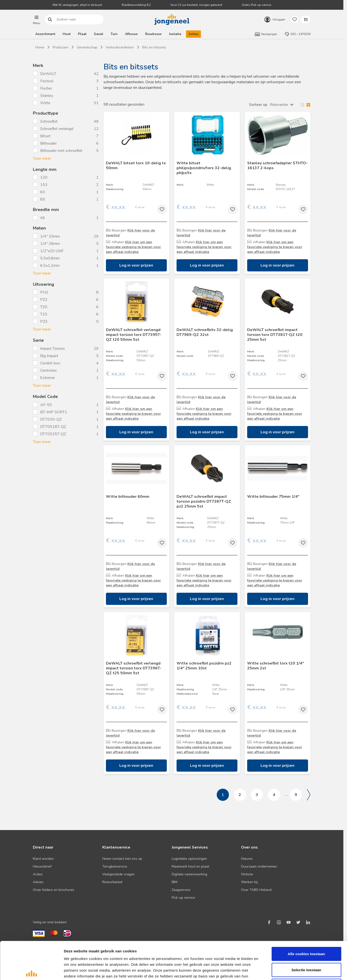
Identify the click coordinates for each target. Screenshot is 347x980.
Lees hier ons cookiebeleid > (107, 944)
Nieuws (247, 859)
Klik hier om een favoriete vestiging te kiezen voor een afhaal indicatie (133, 247)
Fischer (47, 88)
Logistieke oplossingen (189, 859)
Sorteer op (258, 105)
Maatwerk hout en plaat (190, 866)
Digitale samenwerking (189, 874)
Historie (247, 874)
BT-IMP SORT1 (54, 412)
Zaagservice (181, 890)
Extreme (47, 378)
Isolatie (175, 34)
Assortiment (45, 34)
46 (43, 218)
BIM (174, 882)
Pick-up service (183, 898)
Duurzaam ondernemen (259, 866)
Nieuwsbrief (42, 866)
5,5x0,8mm (50, 258)
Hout (67, 34)
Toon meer (42, 158)
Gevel (98, 34)
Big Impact (49, 356)
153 (44, 185)
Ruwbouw (153, 34)
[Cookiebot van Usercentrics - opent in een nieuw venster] (32, 971)
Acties (193, 34)
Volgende (309, 795)
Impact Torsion (52, 349)
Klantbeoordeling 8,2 (136, 5)
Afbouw (131, 34)
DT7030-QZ (51, 419)
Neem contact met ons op (122, 859)
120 (44, 177)
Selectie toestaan (306, 932)
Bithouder (48, 143)
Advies (38, 882)
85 (43, 199)
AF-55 (46, 405)
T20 (44, 307)
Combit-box (50, 363)
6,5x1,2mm (50, 266)
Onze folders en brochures (54, 890)
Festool (47, 81)
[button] (37, 19)
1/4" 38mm (50, 244)
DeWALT (49, 74)
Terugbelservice (115, 866)
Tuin (114, 34)
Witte (46, 103)
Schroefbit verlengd (57, 129)
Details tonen (263, 970)
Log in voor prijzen (136, 265)
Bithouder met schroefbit (61, 151)
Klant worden (43, 859)
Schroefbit (49, 121)
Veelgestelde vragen (118, 874)
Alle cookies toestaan (306, 916)
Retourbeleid (112, 882)
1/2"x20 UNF (52, 251)
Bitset (45, 136)
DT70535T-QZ (53, 434)
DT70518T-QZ (53, 427)
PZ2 (44, 300)
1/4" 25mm (50, 236)
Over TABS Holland (256, 890)
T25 (44, 314)
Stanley (47, 96)
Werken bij (249, 882)
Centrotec (48, 370)
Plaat (82, 34)
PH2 (44, 292)
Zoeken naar (50, 20)
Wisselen (304, 105)
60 (43, 192)
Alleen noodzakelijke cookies (306, 948)
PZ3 (44, 322)
